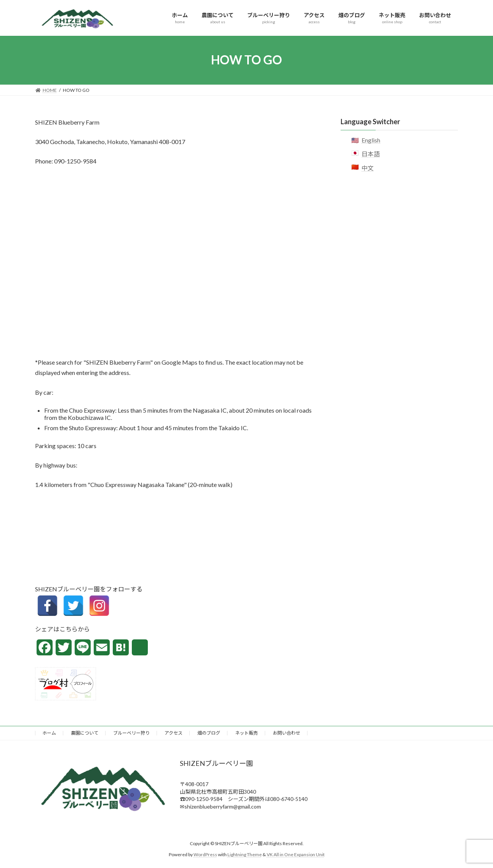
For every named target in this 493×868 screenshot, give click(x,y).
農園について (85, 733)
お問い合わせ (287, 733)
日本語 (371, 154)
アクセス (174, 733)
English (371, 140)
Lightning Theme (245, 854)
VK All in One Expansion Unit (296, 854)
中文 (368, 167)
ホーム (49, 733)
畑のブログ (209, 733)
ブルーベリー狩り (131, 733)
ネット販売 (247, 733)
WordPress (205, 854)
